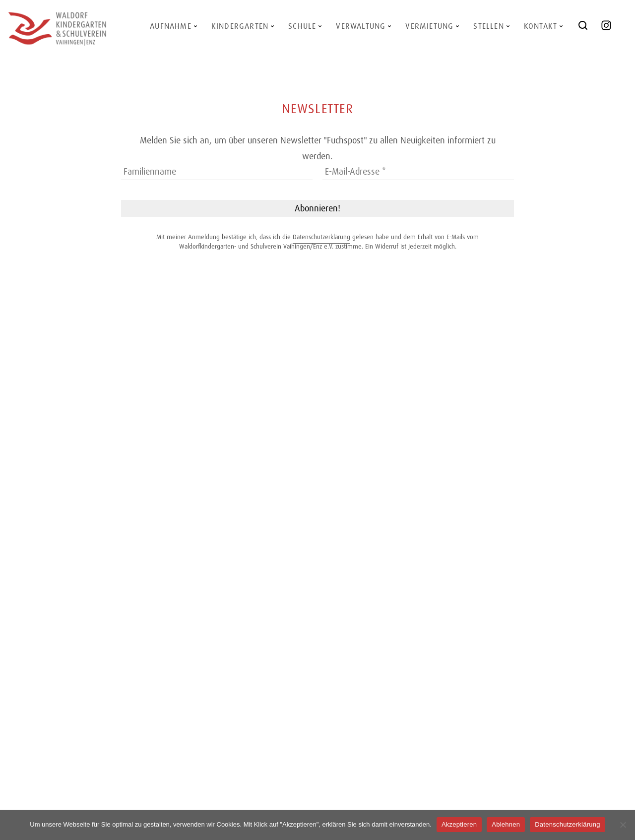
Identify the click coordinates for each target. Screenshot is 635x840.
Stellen (488, 26)
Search (585, 29)
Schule (302, 26)
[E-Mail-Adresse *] (418, 172)
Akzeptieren (459, 824)
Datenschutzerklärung (321, 237)
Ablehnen (506, 824)
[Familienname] (217, 172)
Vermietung (429, 26)
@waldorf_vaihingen (612, 29)
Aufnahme (171, 26)
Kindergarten (240, 26)
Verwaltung (361, 26)
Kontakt (540, 26)
